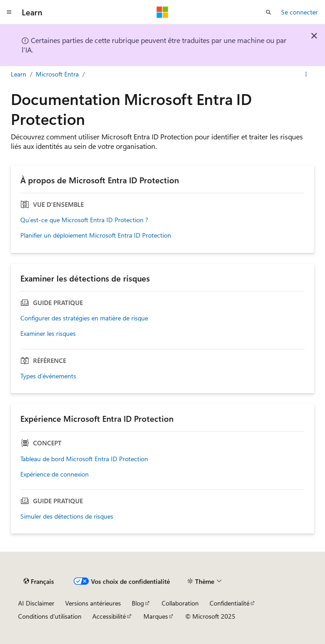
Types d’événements (48, 376)
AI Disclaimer (36, 603)
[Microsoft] (162, 12)
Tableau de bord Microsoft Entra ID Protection (84, 459)
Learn (19, 74)
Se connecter (299, 12)
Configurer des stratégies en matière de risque (84, 318)
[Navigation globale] (9, 12)
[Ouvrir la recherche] (268, 12)
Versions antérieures (93, 603)
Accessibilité (109, 616)
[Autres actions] (306, 74)
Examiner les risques (48, 334)
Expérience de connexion (55, 474)
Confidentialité (229, 603)
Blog (138, 603)
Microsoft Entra (57, 74)
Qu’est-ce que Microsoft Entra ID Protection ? (84, 220)
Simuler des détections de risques (67, 516)
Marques (156, 616)
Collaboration (180, 603)
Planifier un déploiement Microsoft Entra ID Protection (96, 235)
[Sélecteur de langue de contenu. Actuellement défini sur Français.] (39, 581)
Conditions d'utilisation (50, 616)
